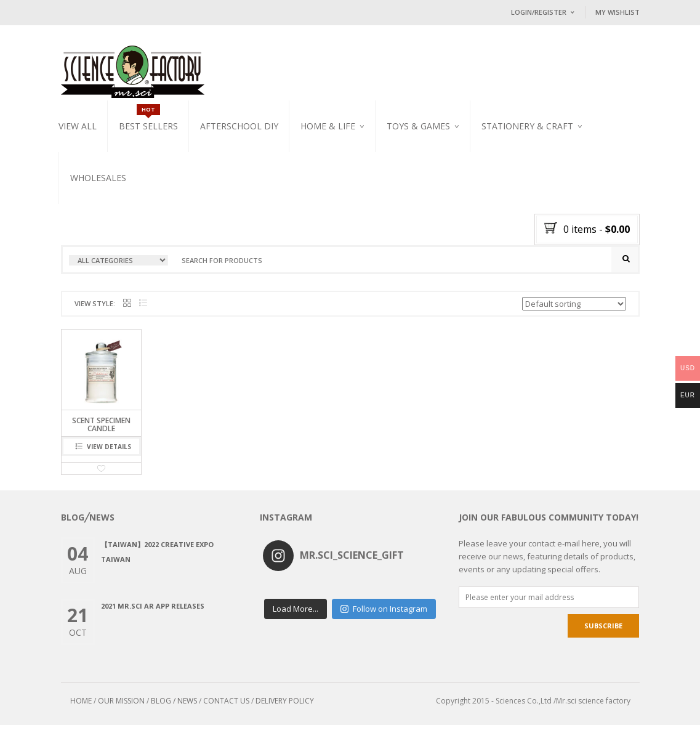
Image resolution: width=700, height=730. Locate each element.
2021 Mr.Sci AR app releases (153, 611)
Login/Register (539, 12)
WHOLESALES (98, 178)
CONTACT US (226, 706)
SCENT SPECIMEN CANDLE (101, 429)
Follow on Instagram (384, 607)
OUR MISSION (121, 706)
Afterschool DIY (239, 126)
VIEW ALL (78, 126)
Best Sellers (148, 126)
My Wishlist (618, 12)
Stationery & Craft (527, 126)
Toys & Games (418, 126)
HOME (81, 706)
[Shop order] (574, 309)
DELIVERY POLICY (285, 706)
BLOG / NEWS (174, 706)
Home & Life (328, 126)
